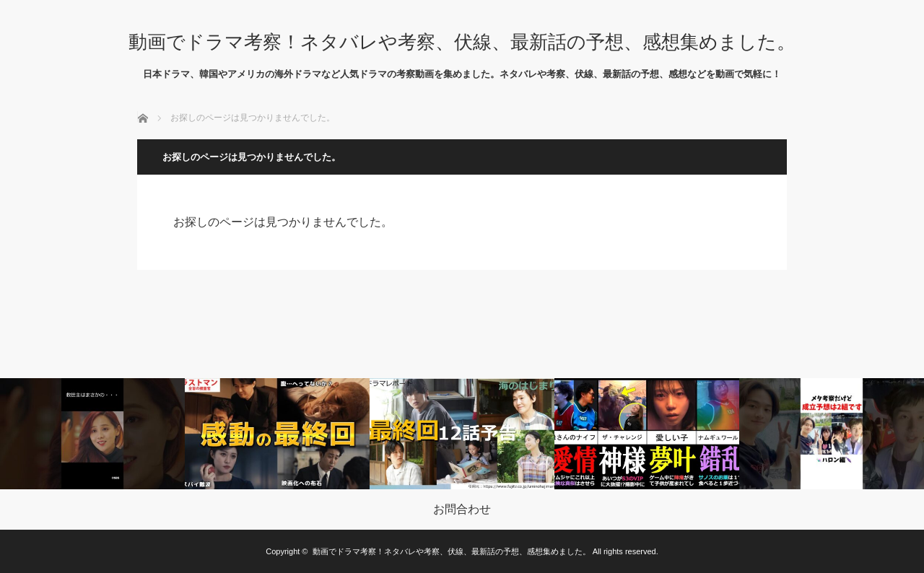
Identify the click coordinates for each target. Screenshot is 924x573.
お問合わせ (462, 509)
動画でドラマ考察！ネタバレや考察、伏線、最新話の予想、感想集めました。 (462, 42)
